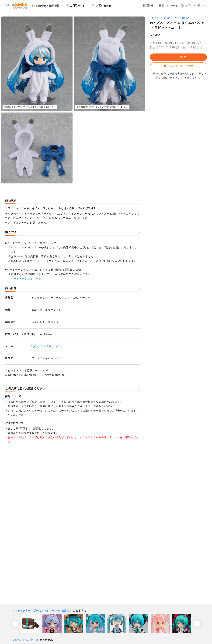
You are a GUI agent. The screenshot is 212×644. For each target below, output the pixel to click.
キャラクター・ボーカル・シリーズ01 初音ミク (170, 18)
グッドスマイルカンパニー (48, 346)
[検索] (160, 6)
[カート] (172, 6)
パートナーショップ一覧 (26, 279)
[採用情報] (146, 6)
